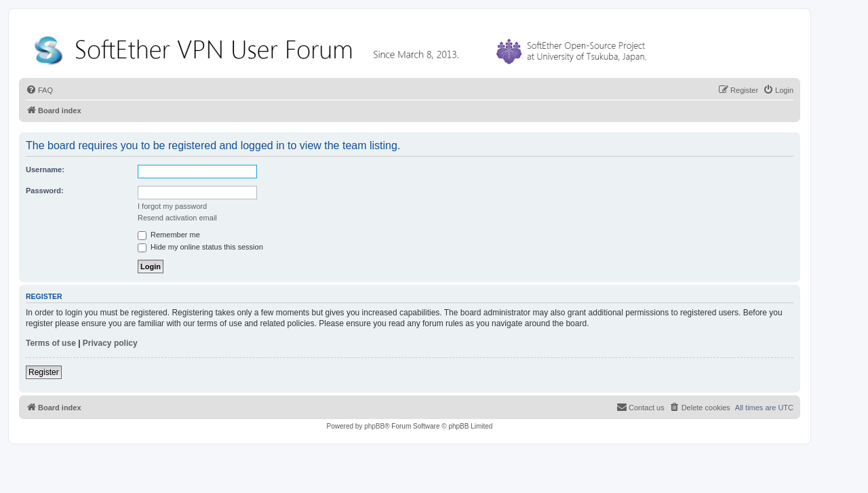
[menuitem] (39, 90)
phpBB (374, 426)
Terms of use (51, 343)
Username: (45, 170)
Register (44, 372)
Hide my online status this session (200, 247)
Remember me (169, 235)
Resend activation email (177, 218)
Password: (45, 191)
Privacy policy (110, 343)
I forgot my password (172, 206)
